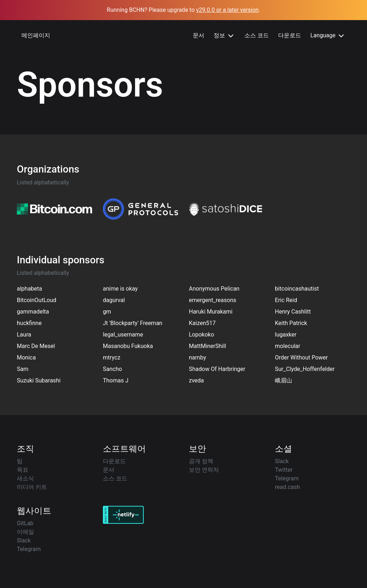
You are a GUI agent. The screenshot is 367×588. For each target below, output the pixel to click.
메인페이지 (36, 35)
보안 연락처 (204, 470)
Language (328, 36)
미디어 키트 (32, 487)
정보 (224, 36)
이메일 (25, 532)
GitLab (25, 523)
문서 (199, 35)
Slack (282, 461)
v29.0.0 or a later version (227, 10)
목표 (23, 470)
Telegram (287, 478)
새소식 (25, 478)
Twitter (284, 470)
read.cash (287, 487)
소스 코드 (257, 35)
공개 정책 (201, 461)
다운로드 (290, 35)
